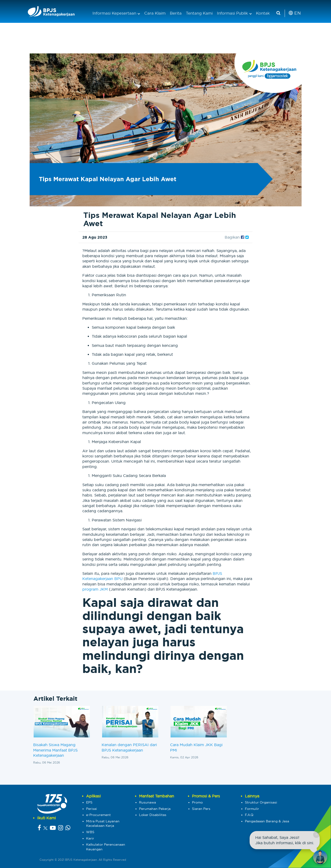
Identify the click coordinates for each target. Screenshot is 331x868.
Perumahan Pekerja (155, 809)
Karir (90, 838)
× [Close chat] (316, 834)
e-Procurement (98, 815)
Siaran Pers (201, 809)
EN (295, 13)
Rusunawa (148, 802)
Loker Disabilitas (153, 815)
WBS (90, 832)
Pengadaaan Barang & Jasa (267, 821)
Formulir (252, 809)
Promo (197, 802)
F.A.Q (249, 815)
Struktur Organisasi (261, 802)
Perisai (92, 809)
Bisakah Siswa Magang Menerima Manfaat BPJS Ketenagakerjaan (55, 750)
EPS (89, 802)
